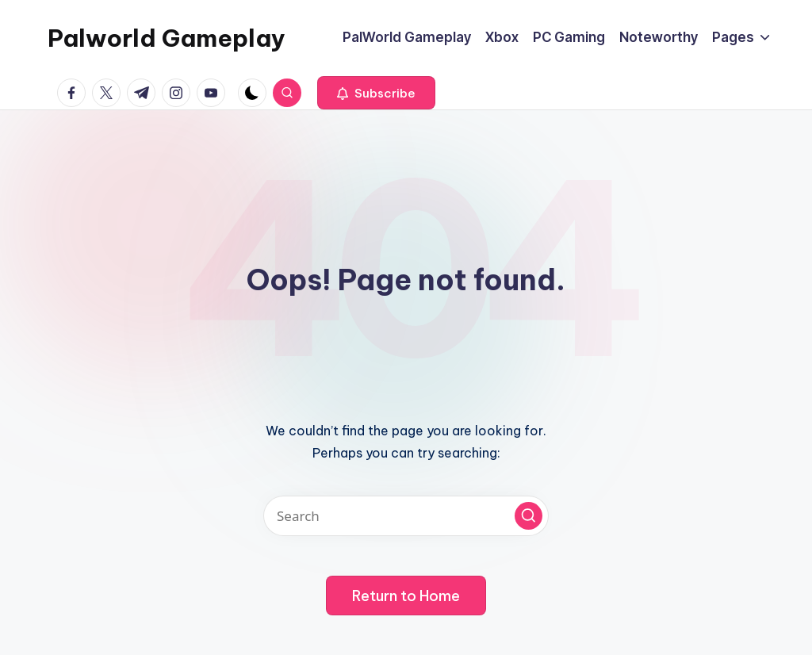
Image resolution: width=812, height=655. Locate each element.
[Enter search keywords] (406, 516)
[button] (376, 93)
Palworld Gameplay (167, 38)
